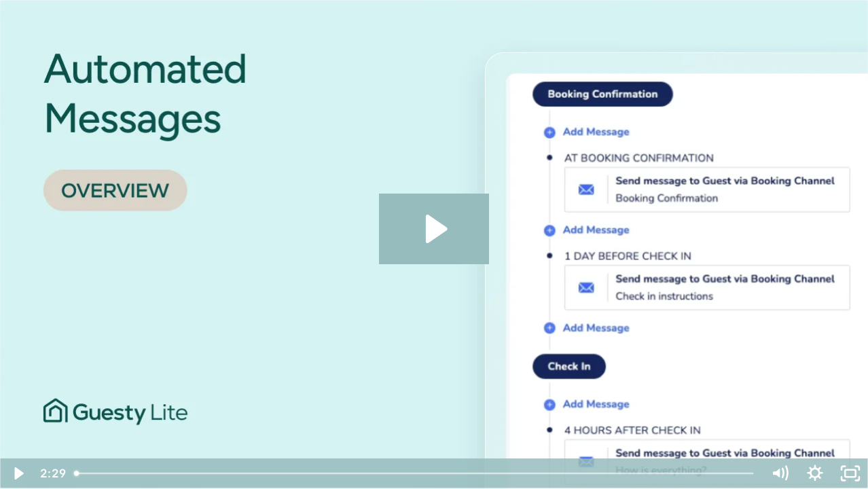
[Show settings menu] (815, 473)
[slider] (415, 473)
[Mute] (780, 473)
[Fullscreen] (850, 473)
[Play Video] (18, 473)
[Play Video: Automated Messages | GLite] (434, 229)
